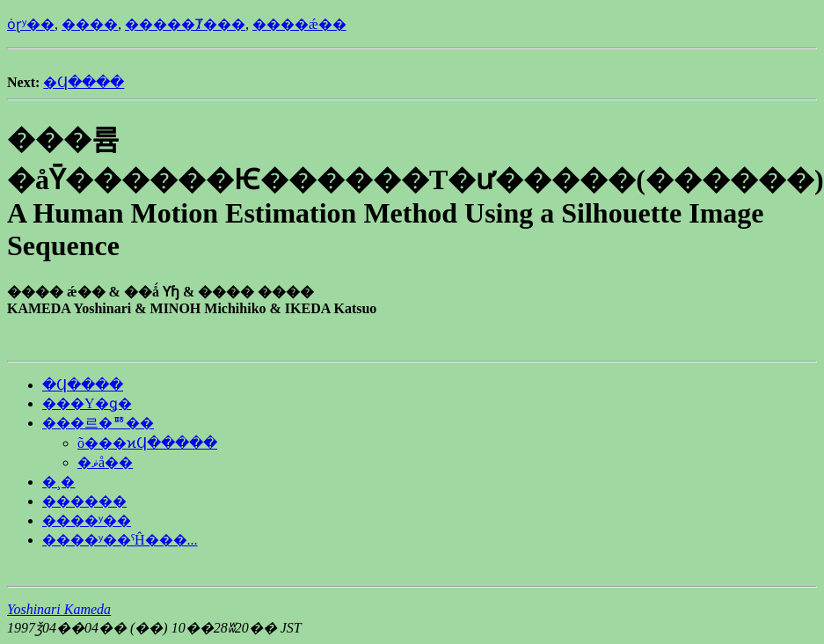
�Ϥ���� (84, 82)
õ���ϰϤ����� (147, 443)
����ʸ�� (87, 520)
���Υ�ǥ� (87, 403)
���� (90, 24)
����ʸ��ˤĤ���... (120, 540)
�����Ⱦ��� (185, 24)
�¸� (58, 482)
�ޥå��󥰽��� (105, 462)
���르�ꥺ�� (98, 423)
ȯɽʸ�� (31, 24)
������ (84, 501)
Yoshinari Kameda (59, 609)
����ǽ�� (299, 24)
